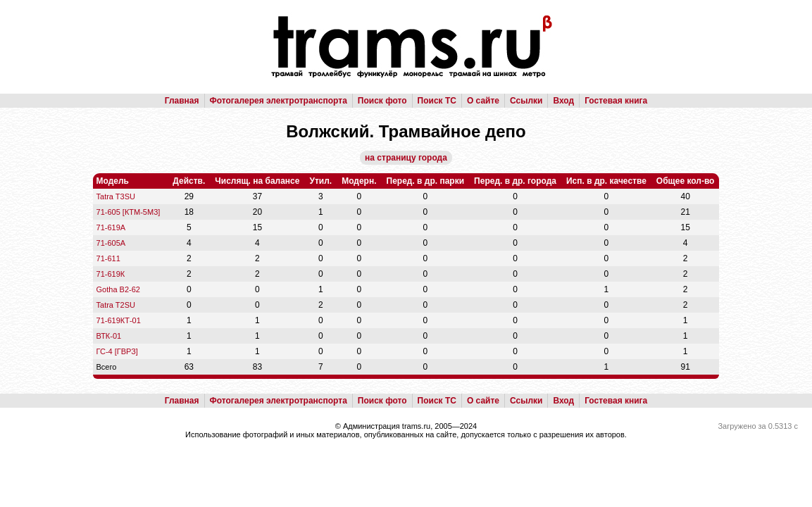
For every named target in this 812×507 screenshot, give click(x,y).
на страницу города (406, 158)
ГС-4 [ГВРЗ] (117, 351)
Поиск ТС (437, 101)
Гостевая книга (616, 101)
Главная (182, 101)
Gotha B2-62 (118, 289)
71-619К (111, 274)
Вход (563, 101)
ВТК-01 (109, 336)
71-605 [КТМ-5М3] (129, 212)
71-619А (111, 227)
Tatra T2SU (116, 305)
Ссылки (526, 101)
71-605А (111, 243)
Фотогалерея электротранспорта (279, 101)
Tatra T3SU (116, 196)
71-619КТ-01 (119, 320)
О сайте (483, 101)
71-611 (108, 258)
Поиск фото (382, 101)
